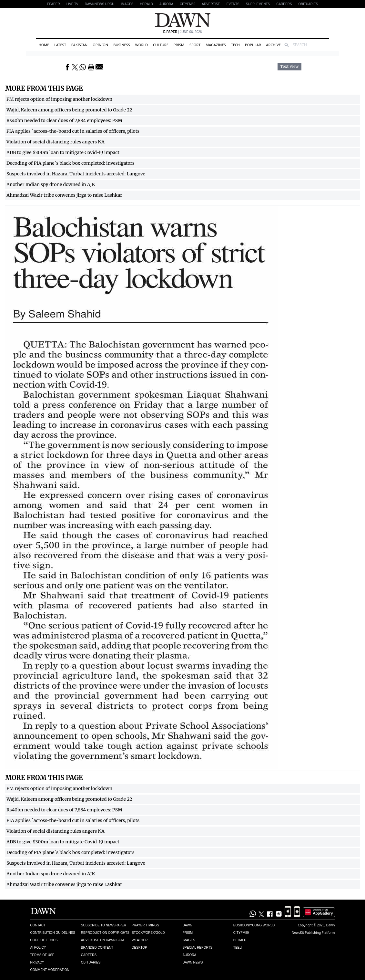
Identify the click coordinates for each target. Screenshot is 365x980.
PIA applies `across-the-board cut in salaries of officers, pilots (73, 131)
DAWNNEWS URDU (100, 4)
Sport (195, 45)
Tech (235, 45)
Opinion (100, 45)
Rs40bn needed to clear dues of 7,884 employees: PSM (64, 120)
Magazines (216, 45)
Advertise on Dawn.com (102, 940)
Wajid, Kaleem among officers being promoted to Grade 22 (69, 110)
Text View (289, 67)
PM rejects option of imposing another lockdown (59, 99)
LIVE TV (72, 4)
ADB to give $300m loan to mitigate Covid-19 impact (63, 152)
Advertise (211, 4)
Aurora (166, 4)
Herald (147, 4)
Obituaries (308, 4)
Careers (284, 4)
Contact (38, 925)
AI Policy (38, 948)
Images (127, 4)
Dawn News (193, 962)
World (142, 45)
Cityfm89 (241, 933)
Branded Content (97, 948)
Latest (60, 45)
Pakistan (79, 45)
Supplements (258, 4)
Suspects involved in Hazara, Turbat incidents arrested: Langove (76, 174)
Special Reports (197, 948)
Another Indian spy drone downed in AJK (51, 184)
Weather (140, 940)
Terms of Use (42, 955)
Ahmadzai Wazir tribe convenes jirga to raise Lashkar (64, 195)
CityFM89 (188, 4)
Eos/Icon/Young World (254, 925)
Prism (179, 45)
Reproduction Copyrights (105, 933)
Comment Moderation (50, 970)
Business (122, 45)
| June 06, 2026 (183, 32)
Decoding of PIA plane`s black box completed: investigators (71, 163)
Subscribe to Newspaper (104, 925)
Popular (253, 45)
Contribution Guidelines (53, 933)
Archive (274, 45)
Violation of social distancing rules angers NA (56, 142)
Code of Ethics (44, 940)
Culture (161, 45)
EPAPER (54, 4)
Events (233, 4)
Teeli (238, 948)
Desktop (139, 948)
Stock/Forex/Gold (148, 933)
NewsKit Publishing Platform (313, 933)
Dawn (187, 925)
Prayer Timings (145, 925)
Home (44, 45)
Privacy (37, 962)
